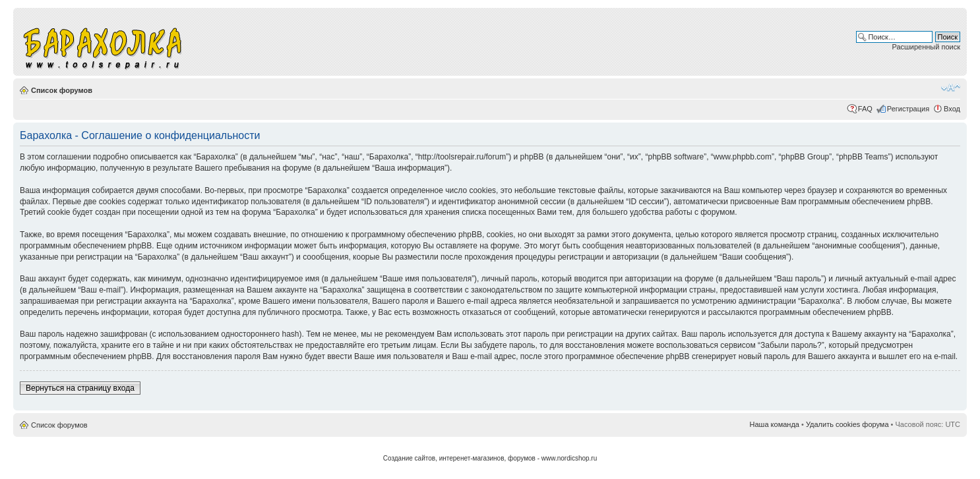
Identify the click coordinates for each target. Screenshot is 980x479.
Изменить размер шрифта (951, 88)
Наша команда (775, 424)
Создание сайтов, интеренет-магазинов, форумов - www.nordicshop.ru (490, 458)
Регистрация (908, 109)
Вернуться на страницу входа (80, 388)
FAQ (865, 109)
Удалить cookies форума (847, 424)
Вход (952, 109)
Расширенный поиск (926, 47)
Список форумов (62, 90)
